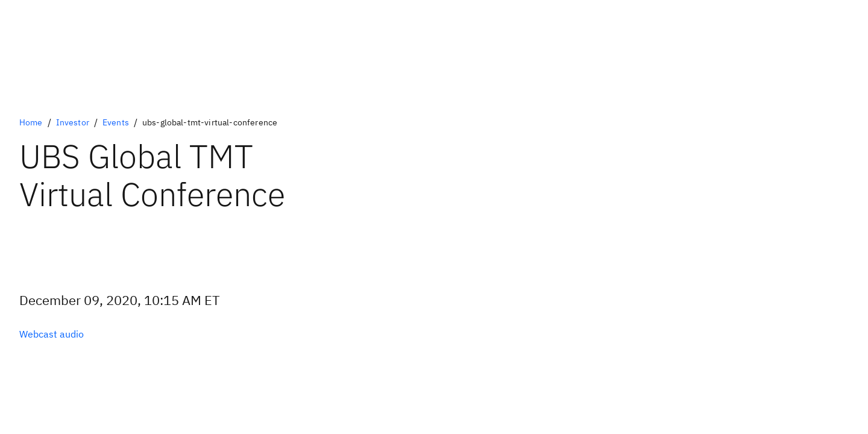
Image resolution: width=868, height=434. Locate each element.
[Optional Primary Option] (52, 334)
